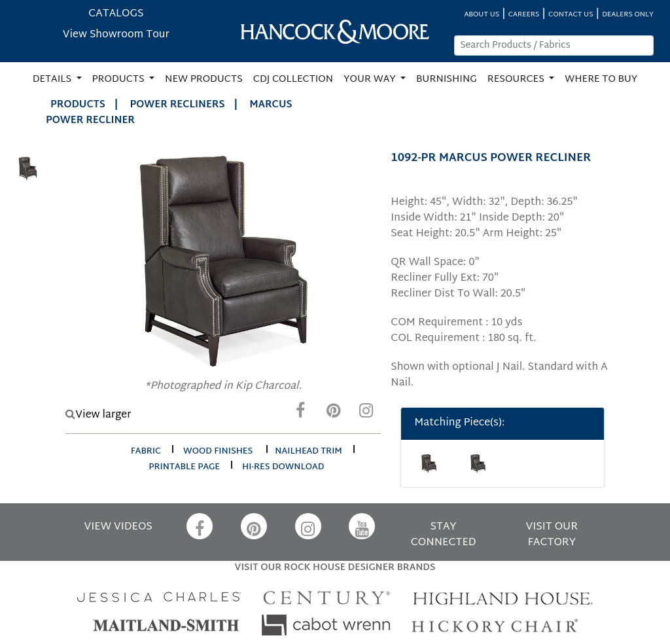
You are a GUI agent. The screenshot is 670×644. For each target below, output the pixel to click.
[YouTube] (362, 526)
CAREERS (524, 15)
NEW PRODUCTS (204, 80)
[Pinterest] (333, 414)
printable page (184, 467)
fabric (146, 452)
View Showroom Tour (116, 35)
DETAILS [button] (53, 80)
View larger (98, 415)
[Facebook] (300, 414)
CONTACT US (571, 15)
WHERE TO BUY (601, 80)
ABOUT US (482, 15)
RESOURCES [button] (517, 80)
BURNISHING (447, 80)
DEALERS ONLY (628, 15)
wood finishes (218, 452)
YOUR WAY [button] (371, 80)
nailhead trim (309, 452)
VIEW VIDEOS (118, 527)
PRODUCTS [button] (120, 80)
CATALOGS (116, 14)
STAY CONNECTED (444, 535)
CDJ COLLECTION (293, 80)
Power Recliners (178, 105)
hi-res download (283, 467)
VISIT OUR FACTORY (552, 535)
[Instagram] (366, 414)
